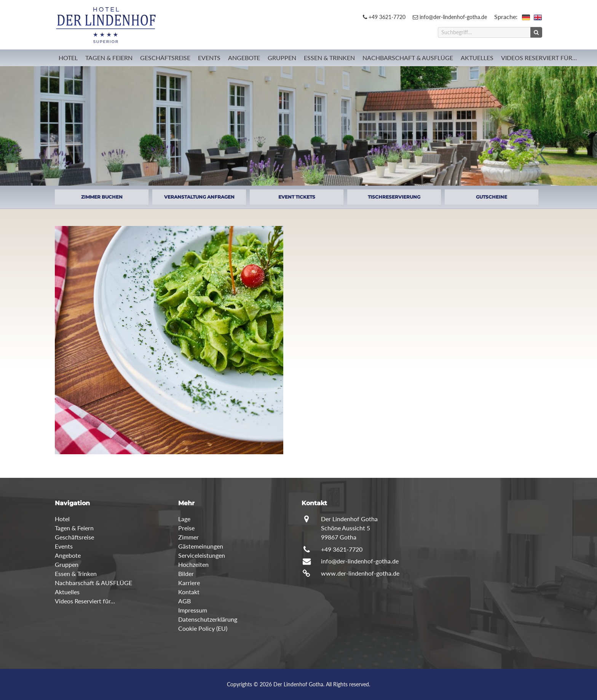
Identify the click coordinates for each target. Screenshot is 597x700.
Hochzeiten (193, 564)
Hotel (68, 58)
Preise (186, 528)
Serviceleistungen (202, 555)
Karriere (189, 583)
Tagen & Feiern (109, 58)
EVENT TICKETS (297, 197)
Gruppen (282, 58)
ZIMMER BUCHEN (102, 197)
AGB (184, 601)
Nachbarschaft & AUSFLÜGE (408, 58)
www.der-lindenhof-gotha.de (360, 573)
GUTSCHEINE (492, 197)
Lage (184, 519)
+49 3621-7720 (384, 17)
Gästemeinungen (201, 546)
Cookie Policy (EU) (203, 628)
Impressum (193, 610)
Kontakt (189, 592)
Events (209, 58)
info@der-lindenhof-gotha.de (450, 17)
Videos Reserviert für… (539, 58)
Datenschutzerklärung (208, 619)
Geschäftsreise (165, 58)
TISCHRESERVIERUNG (394, 197)
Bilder (186, 574)
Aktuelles (477, 58)
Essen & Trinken (329, 58)
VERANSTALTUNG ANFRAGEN (199, 197)
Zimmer (188, 537)
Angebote (244, 58)
